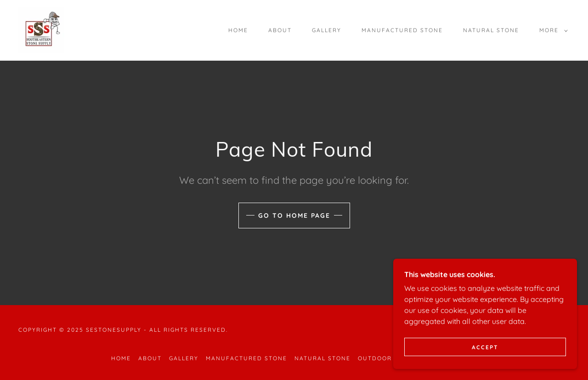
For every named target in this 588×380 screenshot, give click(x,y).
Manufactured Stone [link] (402, 30)
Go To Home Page (294, 216)
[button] (552, 30)
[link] (41, 29)
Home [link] (238, 30)
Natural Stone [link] (491, 30)
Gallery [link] (327, 30)
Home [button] (121, 358)
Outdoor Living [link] (387, 358)
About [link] (280, 30)
